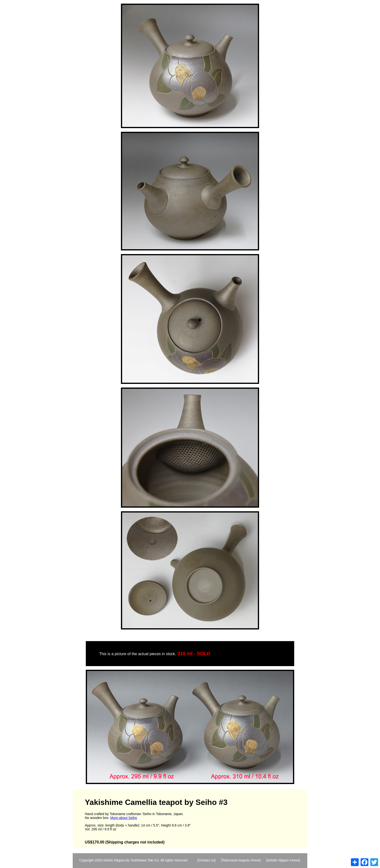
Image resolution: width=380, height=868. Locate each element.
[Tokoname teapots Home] (241, 860)
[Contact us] (207, 860)
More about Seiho (124, 818)
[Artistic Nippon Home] (283, 860)
